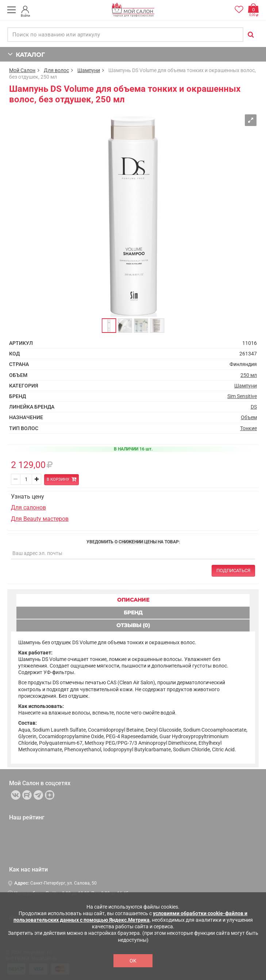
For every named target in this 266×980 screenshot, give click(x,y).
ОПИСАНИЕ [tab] (133, 600)
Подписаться (233, 570)
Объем (249, 417)
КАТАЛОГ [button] (26, 54)
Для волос (56, 70)
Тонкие (248, 428)
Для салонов (28, 507)
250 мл (249, 375)
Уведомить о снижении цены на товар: (133, 542)
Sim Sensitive (242, 396)
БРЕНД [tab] (133, 613)
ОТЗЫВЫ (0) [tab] (133, 625)
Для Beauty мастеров (40, 519)
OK (133, 961)
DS (254, 407)
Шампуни (89, 70)
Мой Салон (22, 70)
